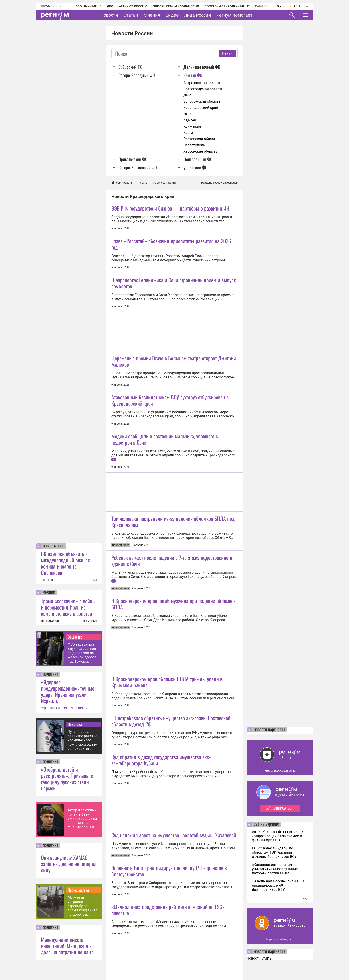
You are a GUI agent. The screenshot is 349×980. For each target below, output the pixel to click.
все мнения (90, 621)
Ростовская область (200, 139)
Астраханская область (202, 83)
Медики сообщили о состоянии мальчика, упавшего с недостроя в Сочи (165, 439)
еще (306, 898)
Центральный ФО (198, 159)
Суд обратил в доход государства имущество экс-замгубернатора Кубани (161, 760)
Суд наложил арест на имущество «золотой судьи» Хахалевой (174, 835)
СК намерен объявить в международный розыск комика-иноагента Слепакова (65, 563)
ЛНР (187, 114)
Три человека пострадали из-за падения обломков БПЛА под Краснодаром (173, 522)
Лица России (197, 15)
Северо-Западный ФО (137, 75)
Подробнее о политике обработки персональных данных (239, 966)
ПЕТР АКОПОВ (50, 621)
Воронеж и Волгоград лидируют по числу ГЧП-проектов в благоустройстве (169, 871)
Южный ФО (193, 75)
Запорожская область (202, 101)
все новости (49, 580)
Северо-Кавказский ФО (138, 167)
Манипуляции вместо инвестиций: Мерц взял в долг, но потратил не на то (67, 946)
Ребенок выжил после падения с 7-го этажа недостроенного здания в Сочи (172, 561)
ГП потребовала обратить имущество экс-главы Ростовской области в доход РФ (171, 721)
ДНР (187, 95)
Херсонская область (200, 151)
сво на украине (266, 824)
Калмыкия (192, 126)
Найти (227, 53)
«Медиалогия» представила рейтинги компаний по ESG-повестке (168, 910)
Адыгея (190, 120)
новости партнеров (269, 730)
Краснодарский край (201, 108)
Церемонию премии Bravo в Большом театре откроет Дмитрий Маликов (174, 361)
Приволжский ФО (133, 159)
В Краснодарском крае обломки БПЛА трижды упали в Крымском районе (167, 682)
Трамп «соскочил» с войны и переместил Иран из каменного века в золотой (68, 607)
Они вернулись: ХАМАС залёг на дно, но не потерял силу (69, 864)
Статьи (131, 15)
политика (51, 674)
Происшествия (78, 890)
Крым (188, 133)
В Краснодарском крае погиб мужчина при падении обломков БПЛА (173, 604)
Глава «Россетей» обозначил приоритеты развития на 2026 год (171, 244)
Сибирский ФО (131, 67)
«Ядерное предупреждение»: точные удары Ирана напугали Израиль (68, 691)
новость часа (54, 546)
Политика (75, 724)
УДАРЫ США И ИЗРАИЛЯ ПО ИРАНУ (64, 708)
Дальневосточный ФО (202, 67)
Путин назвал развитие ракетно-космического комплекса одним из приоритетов (83, 740)
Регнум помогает (234, 15)
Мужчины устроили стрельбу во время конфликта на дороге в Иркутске (83, 906)
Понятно (296, 966)
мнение (49, 592)
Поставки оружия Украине (227, 6)
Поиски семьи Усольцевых (176, 6)
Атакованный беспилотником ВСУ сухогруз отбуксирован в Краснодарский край (170, 400)
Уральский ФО (195, 167)
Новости (109, 15)
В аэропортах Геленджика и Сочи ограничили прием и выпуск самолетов (174, 283)
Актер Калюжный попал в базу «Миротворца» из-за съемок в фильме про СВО (83, 819)
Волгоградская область (203, 89)
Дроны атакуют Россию (127, 6)
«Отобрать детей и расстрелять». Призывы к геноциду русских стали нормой (67, 779)
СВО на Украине (89, 6)
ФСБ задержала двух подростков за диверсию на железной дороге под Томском (82, 653)
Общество (75, 637)
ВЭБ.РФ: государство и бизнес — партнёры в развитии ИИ (170, 208)
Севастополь (194, 145)
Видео (172, 15)
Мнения (152, 15)
